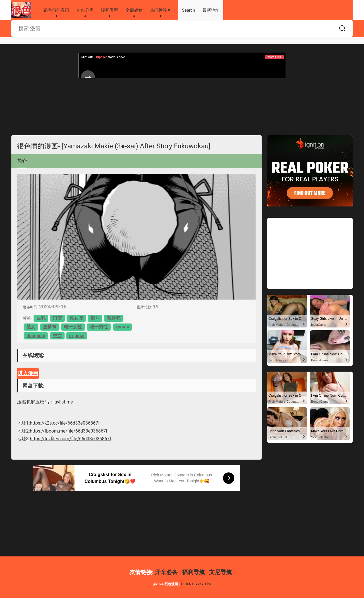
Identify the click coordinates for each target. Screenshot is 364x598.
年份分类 (85, 10)
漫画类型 (109, 10)
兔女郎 (76, 318)
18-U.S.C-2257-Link (196, 584)
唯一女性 (73, 327)
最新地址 (211, 10)
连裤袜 (50, 327)
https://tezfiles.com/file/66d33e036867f (71, 439)
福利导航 (193, 572)
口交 (57, 318)
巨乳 (41, 318)
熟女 (31, 327)
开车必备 (166, 572)
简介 (22, 161)
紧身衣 (114, 318)
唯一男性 (99, 327)
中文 (57, 336)
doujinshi (36, 336)
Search (189, 10)
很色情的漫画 (21, 10)
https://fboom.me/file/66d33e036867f (69, 431)
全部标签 (134, 10)
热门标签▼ (161, 10)
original (77, 336)
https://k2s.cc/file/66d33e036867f (65, 423)
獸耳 (95, 318)
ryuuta (123, 327)
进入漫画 (28, 373)
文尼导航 (220, 572)
